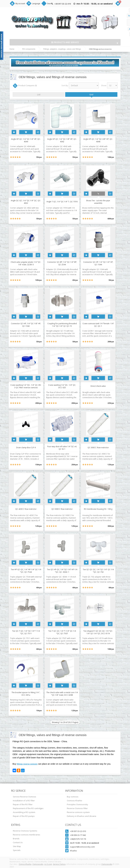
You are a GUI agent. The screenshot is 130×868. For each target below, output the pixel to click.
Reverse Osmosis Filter (77, 808)
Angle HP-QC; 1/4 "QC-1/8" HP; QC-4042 (65, 140)
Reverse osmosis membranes (27, 835)
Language (36, 4)
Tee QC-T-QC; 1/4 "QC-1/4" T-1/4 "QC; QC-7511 (27, 632)
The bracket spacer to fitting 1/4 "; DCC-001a (27, 694)
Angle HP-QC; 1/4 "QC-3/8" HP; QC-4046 (103, 140)
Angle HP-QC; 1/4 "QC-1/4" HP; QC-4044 (27, 140)
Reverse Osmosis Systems (25, 831)
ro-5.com (48, 864)
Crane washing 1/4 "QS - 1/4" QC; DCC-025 (65, 386)
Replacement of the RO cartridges (28, 808)
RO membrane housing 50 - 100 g (103, 509)
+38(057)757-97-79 (78, 839)
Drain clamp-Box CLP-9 (27, 448)
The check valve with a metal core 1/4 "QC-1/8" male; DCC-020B (65, 694)
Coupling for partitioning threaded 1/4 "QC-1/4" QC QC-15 (65, 325)
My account (20, 4)
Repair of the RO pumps (24, 816)
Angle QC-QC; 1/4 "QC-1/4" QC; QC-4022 (27, 202)
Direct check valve (103, 386)
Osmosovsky (38, 864)
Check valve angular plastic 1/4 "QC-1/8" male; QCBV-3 (27, 263)
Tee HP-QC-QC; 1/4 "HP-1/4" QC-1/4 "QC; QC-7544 (27, 571)
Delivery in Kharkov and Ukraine (82, 816)
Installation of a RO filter (24, 801)
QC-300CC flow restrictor (103, 448)
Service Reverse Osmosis (25, 797)
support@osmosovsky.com (82, 847)
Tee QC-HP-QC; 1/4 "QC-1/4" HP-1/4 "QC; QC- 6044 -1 (65, 571)
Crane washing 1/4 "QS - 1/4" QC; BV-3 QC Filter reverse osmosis (27, 386)
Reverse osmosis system (78, 812)
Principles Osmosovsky (77, 804)
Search (50, 4)
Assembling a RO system (24, 812)
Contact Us (18, 842)
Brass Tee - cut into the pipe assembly (103, 202)
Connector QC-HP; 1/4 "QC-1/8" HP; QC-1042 (27, 325)
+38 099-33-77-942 (78, 835)
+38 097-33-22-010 (63, 4)
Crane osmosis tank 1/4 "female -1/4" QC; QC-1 (103, 325)
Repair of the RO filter (23, 804)
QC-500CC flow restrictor (65, 509)
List (39, 94)
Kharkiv (73, 851)
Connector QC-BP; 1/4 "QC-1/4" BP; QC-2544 (65, 263)
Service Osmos (59, 864)
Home (12, 49)
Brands (16, 839)
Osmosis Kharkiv (75, 801)
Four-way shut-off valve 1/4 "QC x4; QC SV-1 (65, 448)
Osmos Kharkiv (25, 864)
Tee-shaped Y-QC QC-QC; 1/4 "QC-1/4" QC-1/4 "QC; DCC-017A (103, 632)
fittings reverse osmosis (27, 764)
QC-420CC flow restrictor (27, 509)
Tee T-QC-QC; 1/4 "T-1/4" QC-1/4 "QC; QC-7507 (65, 632)
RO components (29, 49)
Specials (17, 850)
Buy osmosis (73, 797)
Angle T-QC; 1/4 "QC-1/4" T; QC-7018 (65, 202)
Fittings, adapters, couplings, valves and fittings (62, 49)
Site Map (17, 846)
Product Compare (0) (28, 85)
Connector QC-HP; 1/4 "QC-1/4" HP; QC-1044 (103, 263)
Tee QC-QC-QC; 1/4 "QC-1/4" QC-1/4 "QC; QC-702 (103, 571)
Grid (91, 94)
